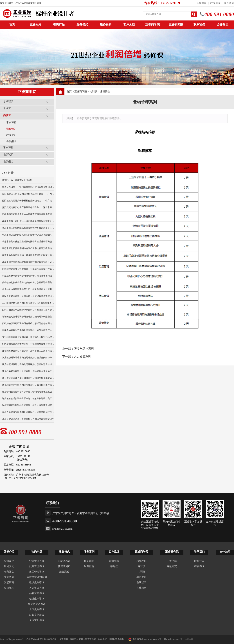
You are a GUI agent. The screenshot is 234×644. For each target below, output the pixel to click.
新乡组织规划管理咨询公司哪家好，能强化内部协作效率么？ (28, 358)
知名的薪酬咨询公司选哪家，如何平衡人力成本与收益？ (28, 351)
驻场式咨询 (64, 561)
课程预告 (11, 129)
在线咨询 (215, 3)
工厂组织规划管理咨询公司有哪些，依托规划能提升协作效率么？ (28, 303)
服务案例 (106, 25)
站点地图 (189, 639)
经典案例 (89, 566)
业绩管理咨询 (37, 561)
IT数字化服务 (37, 615)
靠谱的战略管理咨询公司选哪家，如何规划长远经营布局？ (28, 317)
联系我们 (229, 3)
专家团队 (9, 572)
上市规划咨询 (37, 609)
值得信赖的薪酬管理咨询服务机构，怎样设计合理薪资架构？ (28, 282)
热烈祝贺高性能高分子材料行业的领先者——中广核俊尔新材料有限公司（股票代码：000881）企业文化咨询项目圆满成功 (28, 201)
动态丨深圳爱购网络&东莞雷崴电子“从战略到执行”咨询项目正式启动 (28, 235)
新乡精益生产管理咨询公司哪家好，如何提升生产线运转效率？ (28, 385)
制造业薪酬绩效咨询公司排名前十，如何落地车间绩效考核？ (28, 276)
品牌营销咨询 (37, 593)
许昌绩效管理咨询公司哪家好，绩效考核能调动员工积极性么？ (28, 399)
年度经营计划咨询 (37, 577)
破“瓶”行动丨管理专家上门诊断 (17, 180)
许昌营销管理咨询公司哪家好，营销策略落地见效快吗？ (28, 392)
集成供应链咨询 (37, 604)
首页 (69, 91)
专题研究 (172, 566)
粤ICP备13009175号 (173, 639)
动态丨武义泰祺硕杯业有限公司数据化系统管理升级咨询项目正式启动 (28, 262)
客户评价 (11, 123)
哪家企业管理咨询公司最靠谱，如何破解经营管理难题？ (28, 296)
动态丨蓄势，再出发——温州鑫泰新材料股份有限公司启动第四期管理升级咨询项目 (28, 221)
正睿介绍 (9, 552)
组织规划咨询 (37, 582)
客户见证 (129, 25)
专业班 (28, 110)
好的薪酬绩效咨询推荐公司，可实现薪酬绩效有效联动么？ (28, 344)
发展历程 (9, 582)
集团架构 (9, 588)
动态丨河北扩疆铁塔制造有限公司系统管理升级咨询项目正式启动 (28, 248)
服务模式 (82, 25)
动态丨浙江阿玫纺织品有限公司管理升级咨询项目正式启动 (28, 228)
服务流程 (64, 572)
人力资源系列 (82, 357)
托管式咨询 (64, 566)
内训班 (28, 117)
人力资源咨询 (37, 588)
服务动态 (89, 561)
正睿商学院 (152, 25)
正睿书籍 (172, 561)
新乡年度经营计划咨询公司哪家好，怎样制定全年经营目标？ (28, 364)
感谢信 (114, 566)
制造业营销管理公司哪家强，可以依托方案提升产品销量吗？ (28, 269)
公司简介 (9, 561)
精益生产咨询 (37, 599)
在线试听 (11, 135)
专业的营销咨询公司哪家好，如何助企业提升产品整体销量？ (28, 337)
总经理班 (28, 103)
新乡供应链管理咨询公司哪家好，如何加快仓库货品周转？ (28, 378)
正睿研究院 (176, 25)
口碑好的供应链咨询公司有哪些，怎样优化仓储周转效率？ (28, 323)
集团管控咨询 (37, 572)
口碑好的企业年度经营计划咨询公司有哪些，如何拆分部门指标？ (28, 310)
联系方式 (199, 561)
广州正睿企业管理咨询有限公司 (41, 639)
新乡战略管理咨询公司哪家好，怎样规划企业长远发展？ (28, 371)
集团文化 (9, 566)
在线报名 (11, 141)
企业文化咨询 (37, 620)
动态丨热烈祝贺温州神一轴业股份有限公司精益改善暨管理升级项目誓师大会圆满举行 (28, 255)
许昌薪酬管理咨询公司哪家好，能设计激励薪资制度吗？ (28, 405)
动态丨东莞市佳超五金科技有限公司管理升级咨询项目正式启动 (28, 242)
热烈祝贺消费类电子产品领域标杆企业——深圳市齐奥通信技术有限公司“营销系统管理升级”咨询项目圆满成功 (28, 207)
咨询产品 (59, 25)
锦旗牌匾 (114, 561)
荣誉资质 (9, 577)
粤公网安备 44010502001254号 (145, 639)
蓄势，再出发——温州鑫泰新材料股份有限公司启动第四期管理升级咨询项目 (28, 187)
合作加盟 (201, 3)
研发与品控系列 (84, 349)
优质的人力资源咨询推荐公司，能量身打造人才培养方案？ (28, 289)
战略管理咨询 (37, 566)
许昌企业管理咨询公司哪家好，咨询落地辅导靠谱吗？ (28, 419)
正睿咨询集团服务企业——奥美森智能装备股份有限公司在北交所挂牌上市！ (28, 214)
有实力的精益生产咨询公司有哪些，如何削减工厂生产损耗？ (28, 330)
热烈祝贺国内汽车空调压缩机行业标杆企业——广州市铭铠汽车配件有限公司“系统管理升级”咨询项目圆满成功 (28, 194)
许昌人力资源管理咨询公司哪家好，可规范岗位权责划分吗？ (28, 412)
